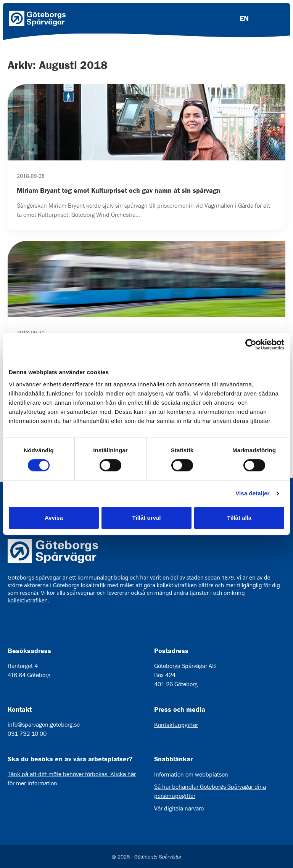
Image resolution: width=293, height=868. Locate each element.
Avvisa (54, 518)
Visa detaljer (252, 493)
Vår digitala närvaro (179, 808)
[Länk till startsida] (37, 18)
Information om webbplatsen (191, 774)
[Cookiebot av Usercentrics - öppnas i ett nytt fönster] (251, 344)
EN (244, 18)
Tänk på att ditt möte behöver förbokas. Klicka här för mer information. (72, 779)
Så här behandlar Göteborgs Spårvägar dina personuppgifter (210, 791)
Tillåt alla (239, 518)
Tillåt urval (147, 518)
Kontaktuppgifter (176, 725)
